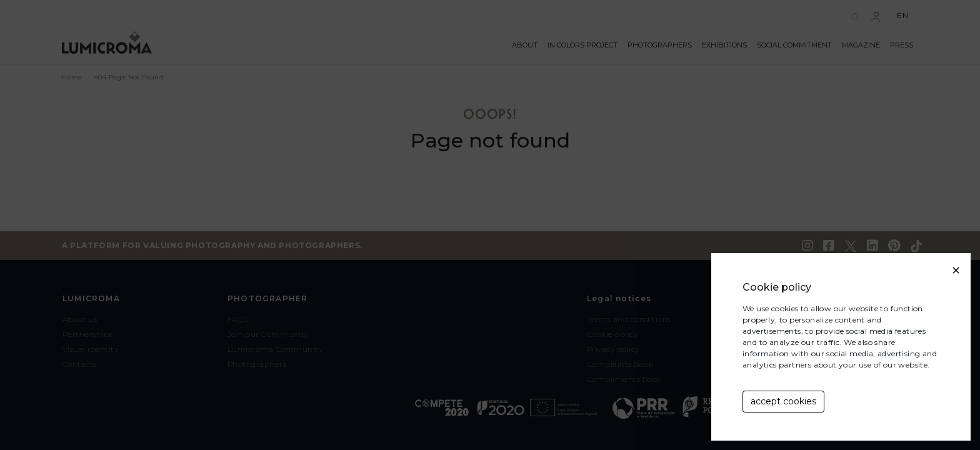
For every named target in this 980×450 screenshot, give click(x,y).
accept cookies (783, 401)
